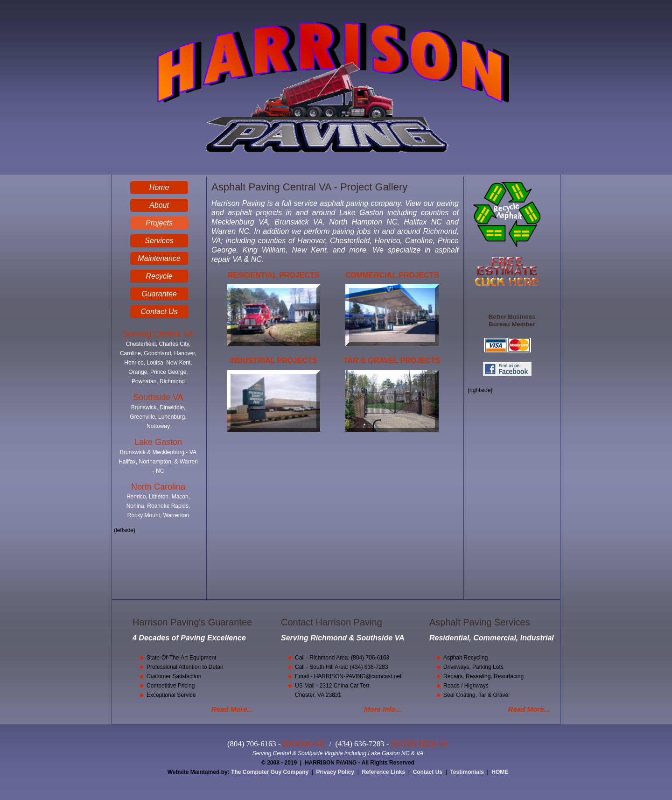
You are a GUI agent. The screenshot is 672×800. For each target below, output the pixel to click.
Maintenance (159, 258)
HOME (500, 772)
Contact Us (159, 312)
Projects (159, 223)
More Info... (383, 709)
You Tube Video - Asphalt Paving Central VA (337, 520)
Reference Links (383, 772)
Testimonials (467, 772)
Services (159, 241)
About (159, 205)
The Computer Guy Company (270, 772)
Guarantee (159, 294)
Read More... (232, 709)
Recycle (159, 276)
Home (159, 187)
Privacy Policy (335, 772)
